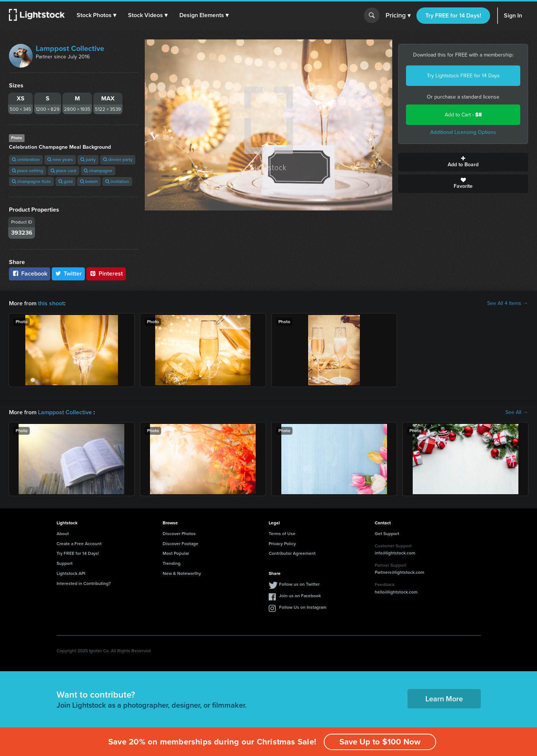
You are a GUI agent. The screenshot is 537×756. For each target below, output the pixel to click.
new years (60, 160)
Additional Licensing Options (463, 132)
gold (65, 181)
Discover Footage (180, 544)
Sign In (513, 15)
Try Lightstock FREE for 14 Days (463, 76)
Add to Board (463, 162)
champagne (98, 171)
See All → (517, 412)
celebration (26, 160)
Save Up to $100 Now (380, 742)
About (63, 534)
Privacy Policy (282, 544)
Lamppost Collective (70, 48)
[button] (96, 15)
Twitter (68, 274)
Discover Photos (179, 534)
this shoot (51, 303)
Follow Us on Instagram (303, 607)
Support (65, 563)
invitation (117, 181)
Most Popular (176, 553)
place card (63, 171)
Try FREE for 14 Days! (453, 15)
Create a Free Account (79, 544)
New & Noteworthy (182, 573)
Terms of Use (282, 534)
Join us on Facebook (300, 596)
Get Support (387, 534)
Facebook (30, 274)
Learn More (444, 699)
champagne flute (31, 181)
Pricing (398, 16)
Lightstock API (71, 573)
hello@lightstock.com (396, 592)
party (88, 160)
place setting (28, 171)
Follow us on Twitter (299, 584)
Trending (172, 563)
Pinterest (106, 274)
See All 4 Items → (508, 303)
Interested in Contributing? (84, 583)
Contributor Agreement (292, 553)
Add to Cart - (463, 115)
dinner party (118, 160)
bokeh (89, 181)
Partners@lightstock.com (399, 572)
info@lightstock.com (395, 553)
